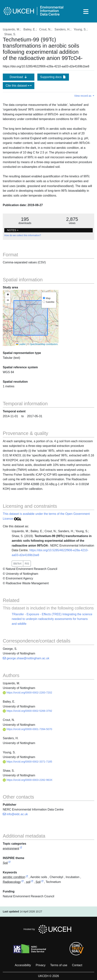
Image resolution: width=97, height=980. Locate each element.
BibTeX (17, 564)
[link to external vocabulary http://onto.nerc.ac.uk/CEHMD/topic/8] (22, 882)
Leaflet (21, 344)
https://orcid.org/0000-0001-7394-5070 (28, 729)
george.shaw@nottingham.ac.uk (26, 658)
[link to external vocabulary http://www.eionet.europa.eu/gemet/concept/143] (27, 877)
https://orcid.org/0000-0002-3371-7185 (28, 762)
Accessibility (23, 965)
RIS (27, 564)
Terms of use (59, 965)
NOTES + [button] (13, 230)
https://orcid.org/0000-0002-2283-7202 (28, 693)
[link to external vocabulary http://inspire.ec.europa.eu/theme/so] (9, 863)
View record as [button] (83, 96)
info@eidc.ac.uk (15, 814)
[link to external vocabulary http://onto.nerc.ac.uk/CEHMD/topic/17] (42, 882)
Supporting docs (53, 77)
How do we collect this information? (23, 235)
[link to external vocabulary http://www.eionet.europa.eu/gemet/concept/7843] (32, 882)
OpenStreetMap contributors (44, 344)
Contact (77, 965)
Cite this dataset (18, 86)
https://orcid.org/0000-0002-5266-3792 (28, 711)
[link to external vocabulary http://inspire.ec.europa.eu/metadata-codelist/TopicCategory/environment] (21, 849)
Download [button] (19, 77)
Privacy (41, 965)
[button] (8, 295)
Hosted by (49, 929)
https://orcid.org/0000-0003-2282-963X (28, 780)
